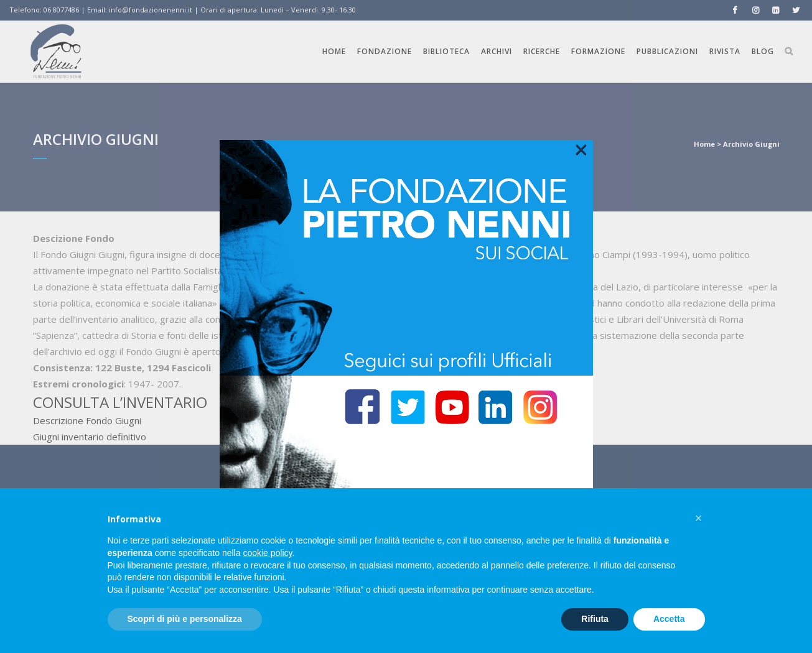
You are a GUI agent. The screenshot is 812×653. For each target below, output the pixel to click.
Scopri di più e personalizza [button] (185, 619)
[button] (699, 518)
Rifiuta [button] (595, 619)
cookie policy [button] (267, 553)
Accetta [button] (669, 619)
